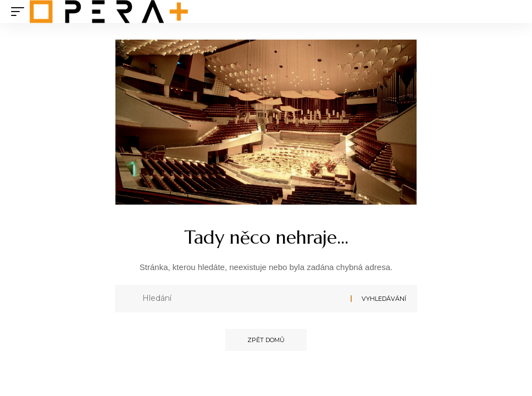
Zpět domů (266, 340)
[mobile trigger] (20, 12)
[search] (513, 12)
